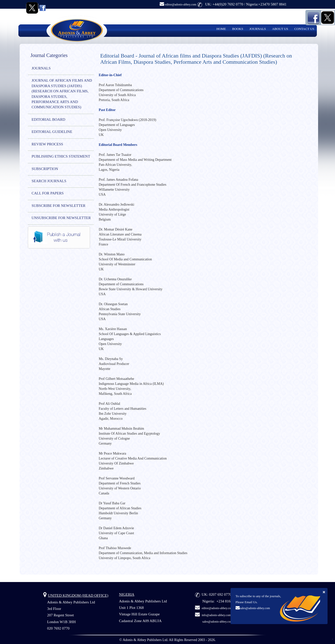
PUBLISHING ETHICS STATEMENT (61, 156)
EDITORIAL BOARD (48, 119)
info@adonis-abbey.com (216, 615)
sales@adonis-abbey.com (255, 608)
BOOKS (238, 29)
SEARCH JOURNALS (49, 181)
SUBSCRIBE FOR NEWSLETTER (59, 206)
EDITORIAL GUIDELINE (52, 132)
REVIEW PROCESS (47, 144)
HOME (221, 29)
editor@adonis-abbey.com (178, 4)
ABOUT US (280, 29)
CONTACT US (304, 29)
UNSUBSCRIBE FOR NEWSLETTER (61, 218)
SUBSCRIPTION (45, 169)
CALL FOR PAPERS (48, 193)
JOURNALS (258, 29)
